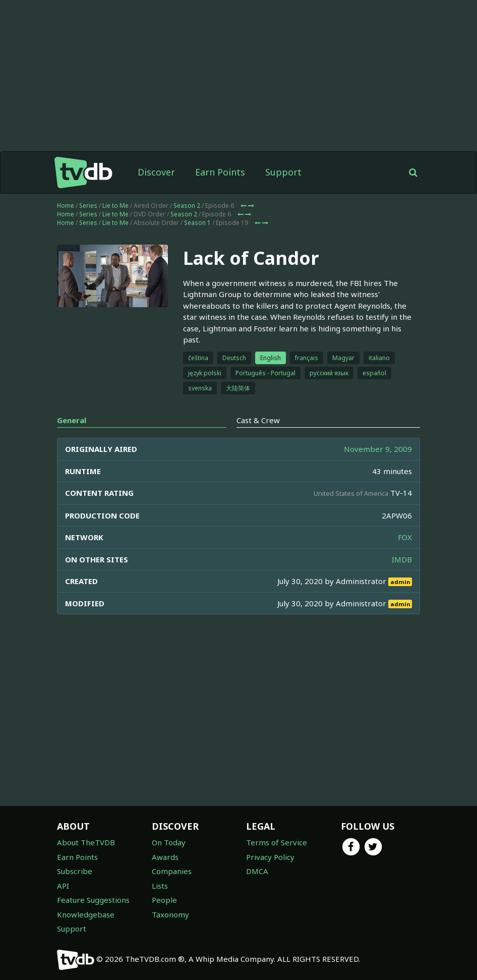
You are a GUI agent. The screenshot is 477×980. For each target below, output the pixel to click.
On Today (169, 842)
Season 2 (187, 206)
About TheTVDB (86, 842)
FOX (405, 537)
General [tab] (72, 420)
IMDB (402, 559)
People (164, 900)
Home (66, 206)
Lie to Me (115, 206)
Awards (165, 857)
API (63, 886)
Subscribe (75, 871)
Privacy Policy (270, 857)
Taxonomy (170, 914)
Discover (156, 172)
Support (283, 172)
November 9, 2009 (378, 449)
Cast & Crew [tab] (258, 420)
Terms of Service (277, 842)
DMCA (257, 871)
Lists (160, 886)
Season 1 (197, 223)
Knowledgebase (86, 914)
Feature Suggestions (93, 900)
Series (88, 206)
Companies (172, 871)
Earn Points (220, 172)
